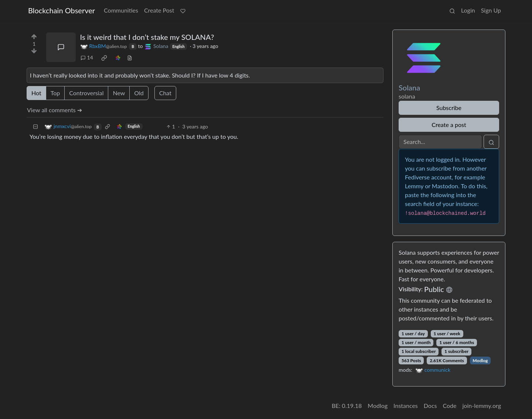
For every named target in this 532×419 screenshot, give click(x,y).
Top (55, 93)
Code (450, 406)
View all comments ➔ (54, 110)
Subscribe (449, 108)
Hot (36, 93)
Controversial (86, 93)
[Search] (440, 142)
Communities (121, 10)
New (119, 93)
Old (139, 93)
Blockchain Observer (62, 10)
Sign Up (491, 10)
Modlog (480, 360)
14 (87, 57)
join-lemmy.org (482, 406)
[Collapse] (35, 126)
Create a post (449, 125)
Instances (406, 406)
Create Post (159, 10)
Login (468, 10)
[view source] (130, 57)
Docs (430, 406)
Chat (165, 93)
